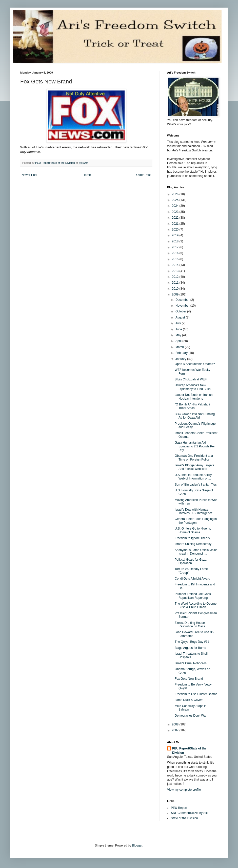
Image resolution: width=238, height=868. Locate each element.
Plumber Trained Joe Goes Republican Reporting (193, 596)
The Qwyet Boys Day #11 (192, 642)
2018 (176, 241)
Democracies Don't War (191, 716)
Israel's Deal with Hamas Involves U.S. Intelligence (194, 511)
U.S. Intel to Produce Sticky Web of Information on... (193, 477)
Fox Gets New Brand (189, 679)
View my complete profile (184, 790)
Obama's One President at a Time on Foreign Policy (194, 458)
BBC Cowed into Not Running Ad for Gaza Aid (195, 416)
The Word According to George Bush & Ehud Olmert (196, 605)
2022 (176, 218)
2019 (176, 235)
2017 (176, 247)
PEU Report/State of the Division (189, 751)
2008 (176, 724)
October (181, 311)
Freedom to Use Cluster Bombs (196, 694)
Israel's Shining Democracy (193, 544)
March (180, 347)
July (179, 323)
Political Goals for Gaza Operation (191, 561)
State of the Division (184, 818)
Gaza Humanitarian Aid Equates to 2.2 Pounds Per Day (195, 446)
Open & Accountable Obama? (195, 364)
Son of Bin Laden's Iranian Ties (196, 485)
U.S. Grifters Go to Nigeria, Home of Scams (193, 530)
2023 (176, 212)
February (182, 353)
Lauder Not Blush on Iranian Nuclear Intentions (194, 397)
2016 (176, 253)
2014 (176, 265)
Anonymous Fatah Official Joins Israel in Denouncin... (196, 552)
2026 (176, 194)
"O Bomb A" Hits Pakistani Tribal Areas (192, 406)
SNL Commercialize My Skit (190, 813)
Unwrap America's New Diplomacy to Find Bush (193, 387)
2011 (176, 283)
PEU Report (179, 808)
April (179, 341)
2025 (176, 200)
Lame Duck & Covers (189, 700)
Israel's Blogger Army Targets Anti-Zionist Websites (194, 467)
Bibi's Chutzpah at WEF (191, 379)
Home (87, 175)
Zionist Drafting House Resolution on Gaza (190, 625)
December (183, 300)
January (181, 359)
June (179, 329)
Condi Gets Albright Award (192, 579)
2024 (176, 206)
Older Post (143, 175)
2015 (176, 259)
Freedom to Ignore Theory (192, 538)
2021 (176, 224)
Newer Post (29, 175)
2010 (176, 289)
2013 (176, 271)
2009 (176, 294)
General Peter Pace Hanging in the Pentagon (196, 521)
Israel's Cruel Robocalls (191, 663)
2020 (176, 230)
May (179, 335)
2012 (176, 277)
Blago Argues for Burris (190, 648)
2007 (176, 730)
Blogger (137, 846)
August (181, 317)
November (183, 306)
